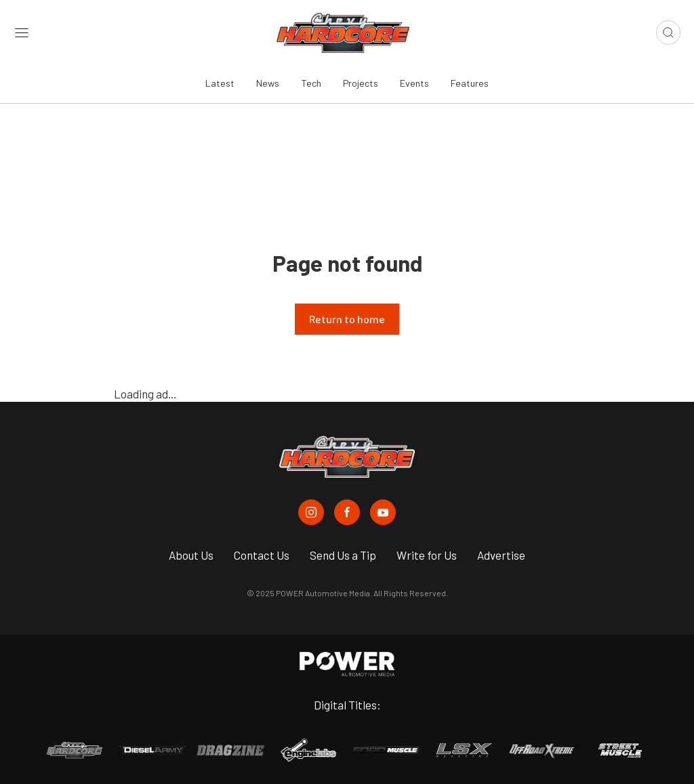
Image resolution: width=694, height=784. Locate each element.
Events (414, 83)
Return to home (347, 319)
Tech (311, 83)
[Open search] (668, 33)
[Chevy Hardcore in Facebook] (347, 512)
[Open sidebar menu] (22, 33)
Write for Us (427, 555)
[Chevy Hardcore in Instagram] (311, 512)
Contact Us (262, 555)
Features (470, 83)
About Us (191, 555)
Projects (361, 83)
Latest (220, 83)
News (268, 83)
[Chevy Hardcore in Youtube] (383, 512)
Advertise (501, 555)
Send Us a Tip (343, 555)
